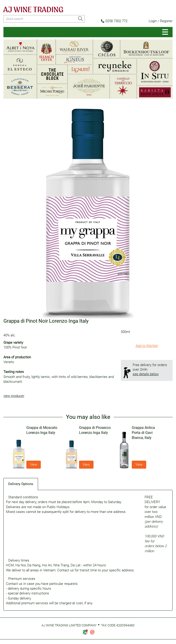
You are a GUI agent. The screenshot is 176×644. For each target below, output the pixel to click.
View (34, 465)
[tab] (21, 484)
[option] (36, 447)
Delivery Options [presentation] (21, 484)
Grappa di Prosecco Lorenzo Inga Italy (95, 430)
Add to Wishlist (147, 346)
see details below (146, 374)
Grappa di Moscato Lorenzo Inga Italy (42, 430)
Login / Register (161, 21)
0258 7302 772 (114, 21)
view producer (14, 396)
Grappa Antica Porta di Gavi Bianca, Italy (143, 433)
